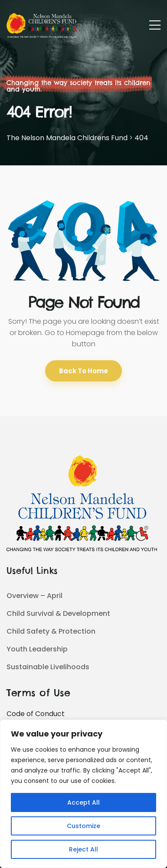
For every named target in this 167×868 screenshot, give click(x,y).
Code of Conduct (36, 714)
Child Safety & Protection (51, 631)
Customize (83, 826)
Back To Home (83, 371)
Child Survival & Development (58, 613)
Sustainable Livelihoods (48, 667)
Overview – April (34, 596)
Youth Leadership (37, 649)
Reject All (83, 849)
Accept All (83, 802)
